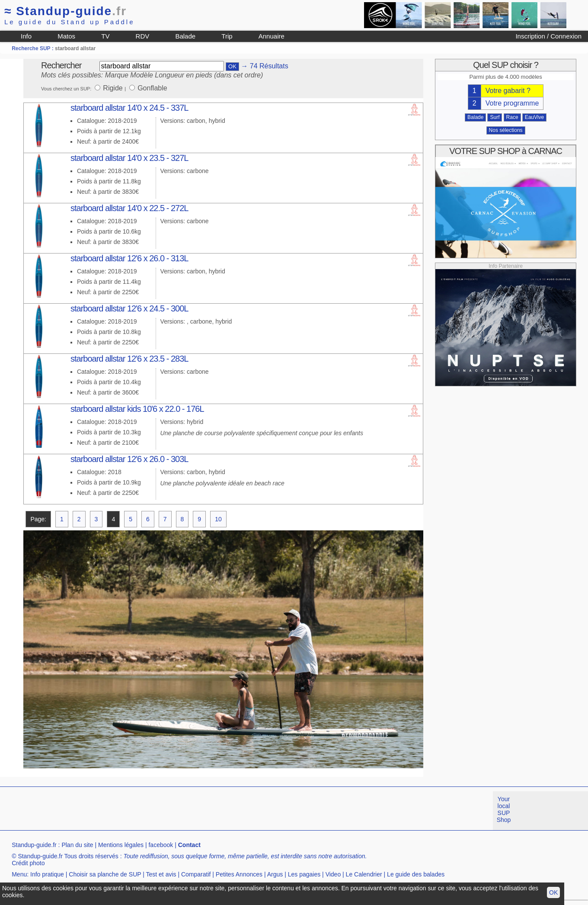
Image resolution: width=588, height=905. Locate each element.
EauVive (534, 117)
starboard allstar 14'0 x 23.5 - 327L (129, 158)
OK (553, 892)
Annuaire (272, 36)
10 (218, 519)
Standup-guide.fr (34, 845)
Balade (185, 36)
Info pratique (47, 874)
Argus (275, 874)
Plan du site (77, 845)
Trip (227, 36)
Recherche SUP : (33, 48)
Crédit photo (28, 863)
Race (512, 117)
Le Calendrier (364, 874)
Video (333, 874)
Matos (66, 36)
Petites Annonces (239, 874)
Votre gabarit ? (508, 91)
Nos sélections (506, 130)
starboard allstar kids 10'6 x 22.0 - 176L (137, 409)
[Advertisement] (157, 811)
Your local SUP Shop (504, 809)
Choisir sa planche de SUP (105, 874)
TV (105, 36)
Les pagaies (304, 874)
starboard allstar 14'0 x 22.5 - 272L (129, 208)
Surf (495, 117)
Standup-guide (66, 11)
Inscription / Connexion (548, 36)
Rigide (114, 88)
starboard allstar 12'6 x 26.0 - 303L (129, 459)
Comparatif (196, 874)
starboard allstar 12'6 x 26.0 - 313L (129, 258)
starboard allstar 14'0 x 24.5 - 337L (129, 108)
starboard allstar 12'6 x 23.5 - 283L (129, 359)
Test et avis (161, 874)
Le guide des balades (416, 874)
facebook (161, 845)
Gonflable (152, 88)
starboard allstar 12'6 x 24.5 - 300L (129, 308)
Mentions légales (121, 845)
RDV (143, 36)
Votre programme (512, 103)
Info (26, 36)
